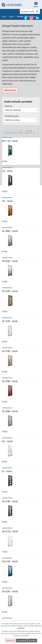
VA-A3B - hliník (10, 501)
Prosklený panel (11, 116)
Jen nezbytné (22, 640)
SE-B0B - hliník (10, 231)
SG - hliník (7, 441)
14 (21, 131)
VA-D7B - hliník (10, 531)
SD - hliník (7, 201)
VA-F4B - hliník (10, 561)
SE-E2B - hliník (10, 321)
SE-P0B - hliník (10, 381)
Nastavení (32, 640)
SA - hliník (7, 171)
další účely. (22, 628)
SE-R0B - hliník (10, 411)
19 (31, 131)
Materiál (8, 106)
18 (27, 131)
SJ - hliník (7, 471)
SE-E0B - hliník (10, 291)
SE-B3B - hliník (10, 261)
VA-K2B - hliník (10, 591)
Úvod (4, 16)
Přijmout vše (10, 640)
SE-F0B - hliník (10, 351)
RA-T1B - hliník (10, 141)
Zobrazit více (10, 90)
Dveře (11, 16)
